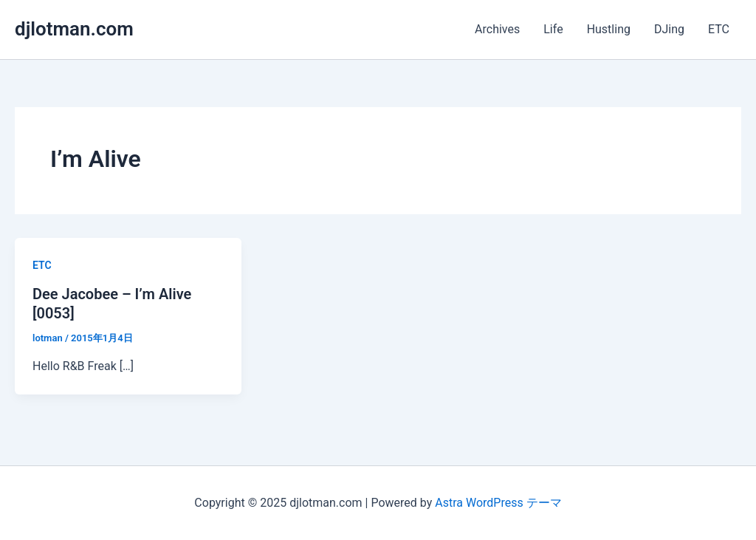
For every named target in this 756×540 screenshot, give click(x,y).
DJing (669, 29)
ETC (719, 29)
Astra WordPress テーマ (498, 503)
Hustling (609, 29)
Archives (497, 29)
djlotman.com (74, 29)
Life (553, 29)
